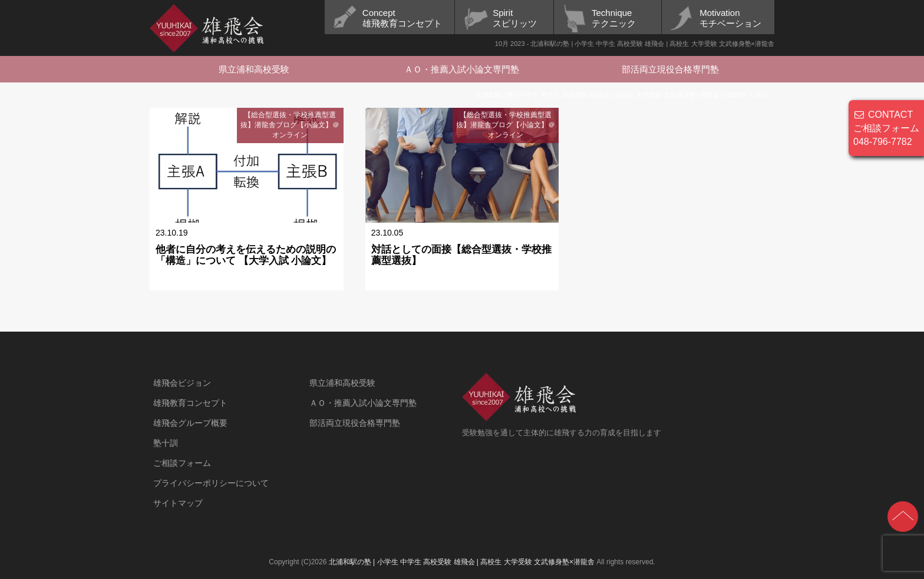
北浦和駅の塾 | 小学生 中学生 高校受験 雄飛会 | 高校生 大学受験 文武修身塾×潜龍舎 (462, 562)
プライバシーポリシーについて (211, 483)
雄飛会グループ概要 (190, 423)
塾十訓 (166, 443)
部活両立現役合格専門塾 (670, 69)
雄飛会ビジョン (182, 383)
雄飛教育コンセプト (190, 403)
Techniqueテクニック (614, 18)
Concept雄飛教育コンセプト (402, 18)
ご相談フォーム (182, 463)
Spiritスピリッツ (515, 18)
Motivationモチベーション (730, 18)
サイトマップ (178, 503)
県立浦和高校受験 (254, 69)
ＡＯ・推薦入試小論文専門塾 (462, 69)
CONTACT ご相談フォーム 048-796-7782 (886, 128)
